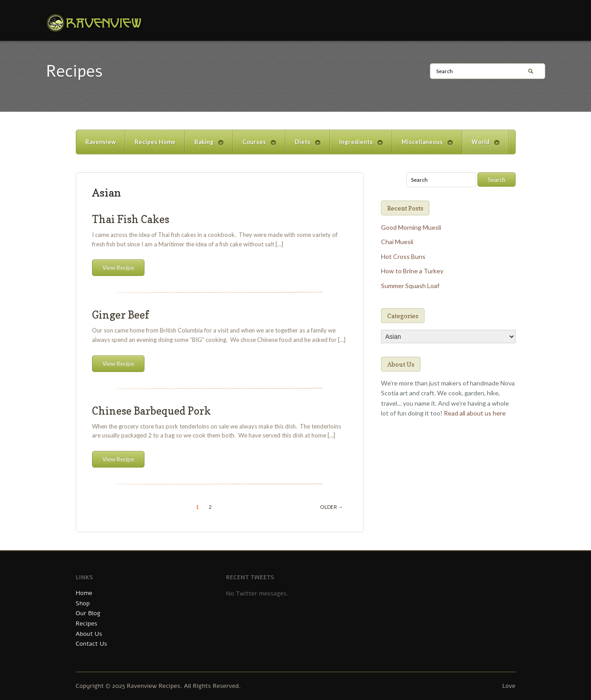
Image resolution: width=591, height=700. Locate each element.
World (481, 146)
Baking (204, 146)
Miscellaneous (422, 146)
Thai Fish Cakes (131, 219)
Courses (254, 146)
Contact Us (92, 644)
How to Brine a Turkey (412, 271)
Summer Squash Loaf (410, 286)
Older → (332, 507)
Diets (303, 146)
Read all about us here (475, 413)
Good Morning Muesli (411, 227)
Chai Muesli (397, 242)
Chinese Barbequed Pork (151, 411)
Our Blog (88, 613)
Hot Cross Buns (403, 256)
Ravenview (101, 142)
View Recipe (118, 267)
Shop (83, 603)
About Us (89, 634)
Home (84, 593)
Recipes (87, 623)
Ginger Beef (120, 315)
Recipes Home (155, 142)
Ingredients (356, 146)
